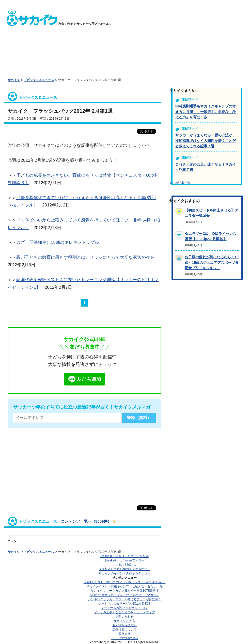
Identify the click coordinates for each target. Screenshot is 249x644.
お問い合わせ (124, 617)
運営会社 (124, 634)
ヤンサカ (124, 612)
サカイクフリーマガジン (124, 591)
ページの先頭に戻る (124, 638)
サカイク (14, 80)
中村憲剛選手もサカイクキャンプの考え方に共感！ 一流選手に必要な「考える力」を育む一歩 (206, 112)
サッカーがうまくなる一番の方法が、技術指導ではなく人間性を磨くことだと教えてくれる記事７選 (206, 141)
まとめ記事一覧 (180, 183)
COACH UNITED (125, 582)
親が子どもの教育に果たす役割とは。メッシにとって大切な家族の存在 (85, 257)
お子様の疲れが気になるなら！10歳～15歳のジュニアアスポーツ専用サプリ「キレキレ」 (212, 262)
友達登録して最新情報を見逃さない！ (124, 569)
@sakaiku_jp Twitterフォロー (124, 560)
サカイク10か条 (124, 621)
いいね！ (124, 565)
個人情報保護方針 (124, 625)
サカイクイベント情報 (124, 586)
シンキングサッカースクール (124, 599)
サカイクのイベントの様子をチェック (124, 573)
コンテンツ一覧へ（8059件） (86, 521)
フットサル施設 (125, 608)
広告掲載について (124, 630)
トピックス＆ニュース (39, 80)
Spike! (124, 595)
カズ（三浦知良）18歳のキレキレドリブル (58, 242)
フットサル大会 (124, 604)
